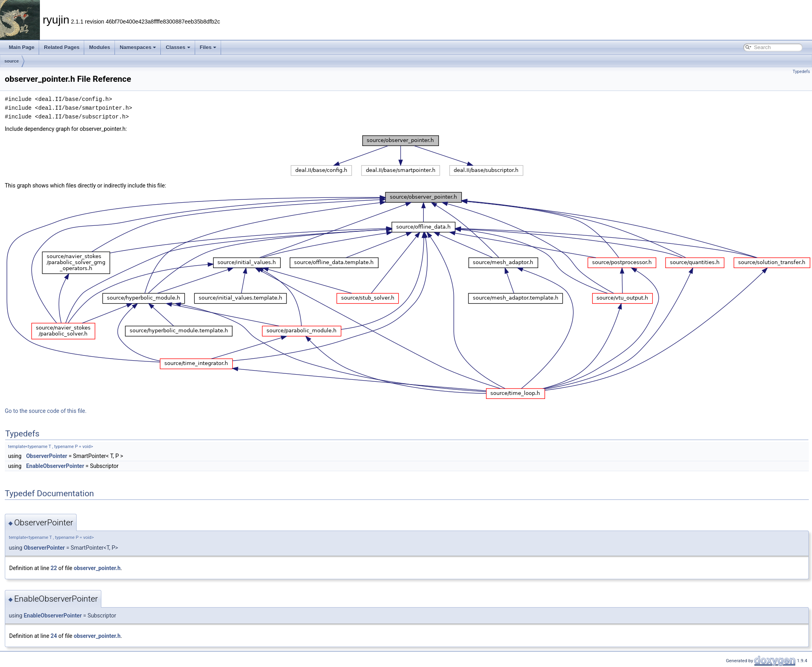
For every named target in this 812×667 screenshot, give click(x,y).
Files (208, 47)
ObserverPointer (46, 456)
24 (54, 636)
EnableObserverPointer (55, 466)
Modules (100, 47)
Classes (178, 47)
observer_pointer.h (97, 568)
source (12, 61)
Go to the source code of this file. (46, 411)
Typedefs (801, 72)
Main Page (22, 47)
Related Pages (62, 47)
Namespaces (138, 47)
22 (54, 568)
